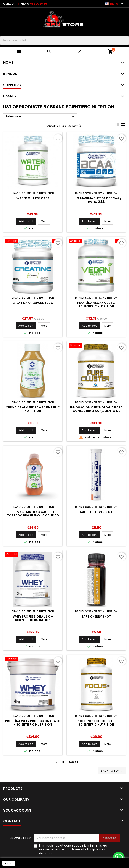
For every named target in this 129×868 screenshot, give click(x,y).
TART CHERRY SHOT (96, 616)
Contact (9, 4)
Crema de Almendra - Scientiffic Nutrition (33, 409)
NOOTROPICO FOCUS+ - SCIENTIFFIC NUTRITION (96, 723)
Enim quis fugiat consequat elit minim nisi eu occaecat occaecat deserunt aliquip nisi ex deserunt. (73, 849)
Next (74, 762)
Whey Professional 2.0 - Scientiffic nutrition (33, 618)
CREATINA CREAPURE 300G (33, 303)
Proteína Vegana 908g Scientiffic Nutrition (96, 305)
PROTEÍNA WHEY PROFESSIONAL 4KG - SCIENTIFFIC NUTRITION (33, 723)
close (9, 863)
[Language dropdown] (115, 4)
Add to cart (26, 221)
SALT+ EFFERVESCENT (96, 512)
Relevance (41, 117)
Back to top (112, 771)
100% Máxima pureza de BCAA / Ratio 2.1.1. (96, 200)
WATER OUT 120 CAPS (33, 198)
